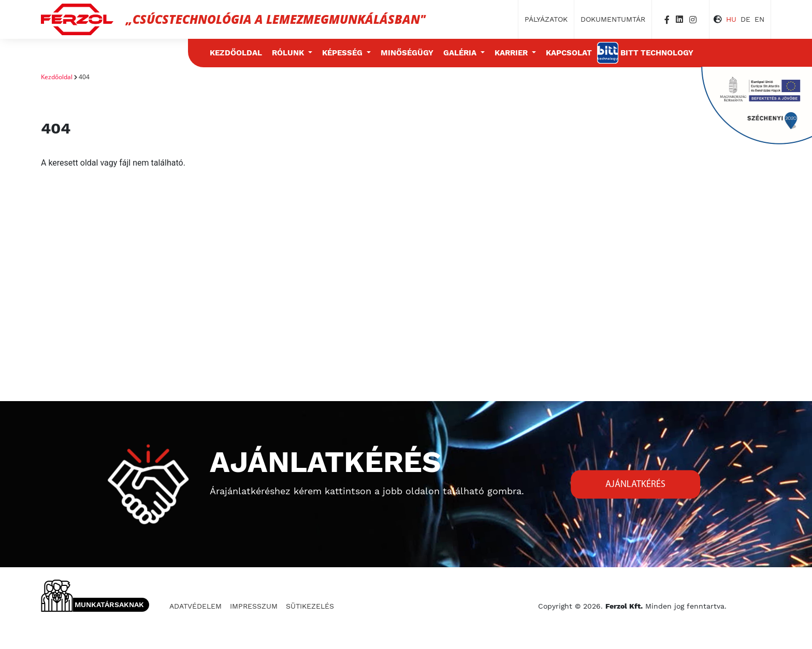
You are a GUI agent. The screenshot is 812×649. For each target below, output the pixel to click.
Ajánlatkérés (635, 484)
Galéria (461, 53)
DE (745, 19)
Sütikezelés (310, 606)
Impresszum (254, 606)
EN (759, 19)
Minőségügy (407, 53)
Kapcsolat (569, 53)
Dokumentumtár (613, 19)
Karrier (512, 53)
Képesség (343, 53)
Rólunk (289, 53)
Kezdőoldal (236, 53)
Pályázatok (546, 19)
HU (731, 19)
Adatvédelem (195, 606)
